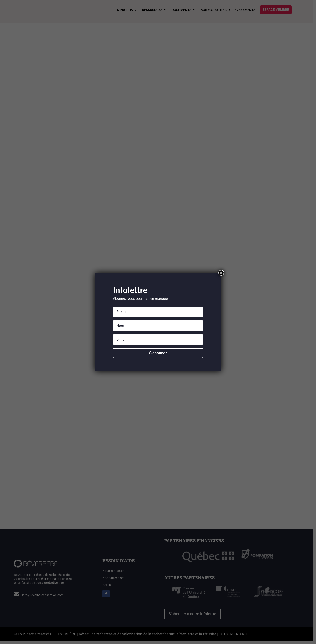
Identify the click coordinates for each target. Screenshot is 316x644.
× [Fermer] (221, 273)
